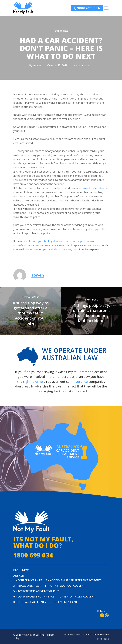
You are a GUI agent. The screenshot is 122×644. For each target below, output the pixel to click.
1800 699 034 (88, 8)
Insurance (80, 381)
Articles (19, 576)
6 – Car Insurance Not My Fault (35, 597)
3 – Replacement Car (27, 586)
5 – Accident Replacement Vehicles (36, 591)
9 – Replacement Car (63, 602)
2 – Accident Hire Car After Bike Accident (73, 580)
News (26, 570)
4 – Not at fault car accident (65, 586)
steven (36, 65)
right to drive (61, 31)
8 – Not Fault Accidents (30, 602)
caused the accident (93, 188)
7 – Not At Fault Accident (78, 597)
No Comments (82, 65)
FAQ (16, 570)
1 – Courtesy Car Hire (28, 580)
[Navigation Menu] (106, 8)
